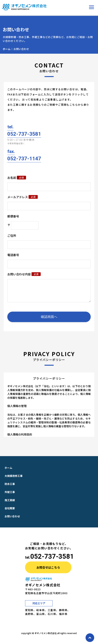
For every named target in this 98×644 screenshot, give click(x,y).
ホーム (7, 49)
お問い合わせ (12, 520)
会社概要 (10, 512)
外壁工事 (10, 496)
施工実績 (10, 504)
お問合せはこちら (48, 571)
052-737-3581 (52, 560)
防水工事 (10, 488)
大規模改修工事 (14, 479)
